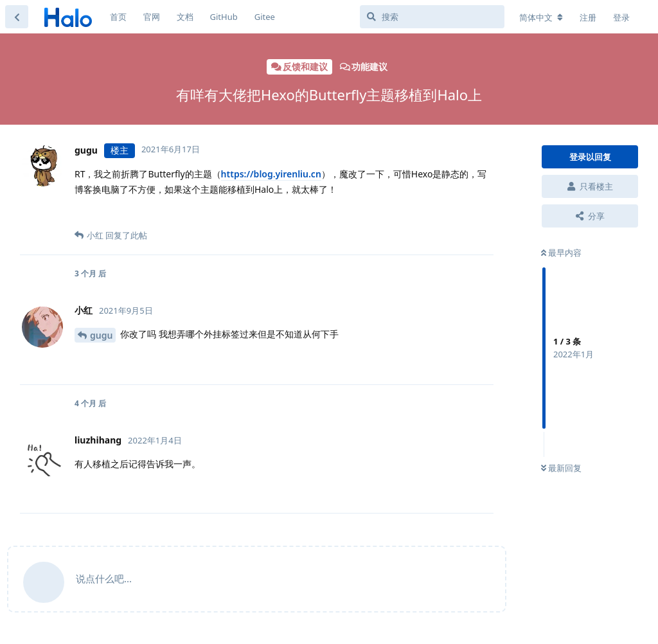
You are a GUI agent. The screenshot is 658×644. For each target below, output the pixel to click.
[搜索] (432, 17)
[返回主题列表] (17, 17)
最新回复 (561, 468)
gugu (101, 335)
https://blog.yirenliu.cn (271, 174)
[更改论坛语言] (541, 17)
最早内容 (561, 253)
